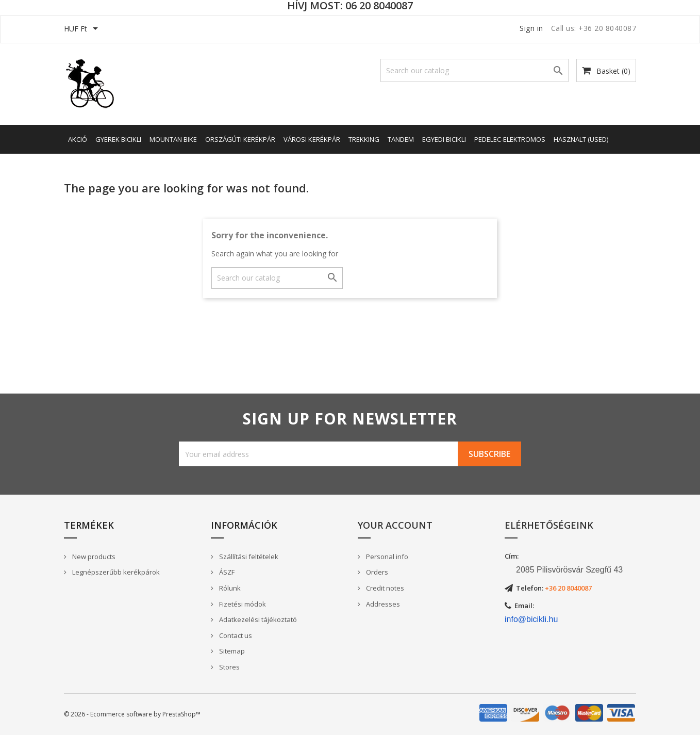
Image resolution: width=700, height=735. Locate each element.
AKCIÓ (78, 139)
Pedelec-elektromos (510, 139)
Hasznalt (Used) (581, 139)
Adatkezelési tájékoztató (257, 619)
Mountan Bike (173, 139)
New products (93, 557)
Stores (229, 667)
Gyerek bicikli (118, 139)
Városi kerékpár (312, 139)
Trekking (364, 139)
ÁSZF (226, 572)
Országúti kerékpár (240, 139)
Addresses (382, 604)
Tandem (401, 139)
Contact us (235, 635)
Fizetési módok (242, 604)
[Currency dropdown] (83, 29)
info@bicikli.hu (531, 619)
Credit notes (384, 588)
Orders (376, 572)
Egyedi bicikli (444, 139)
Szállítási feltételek (248, 557)
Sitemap (231, 651)
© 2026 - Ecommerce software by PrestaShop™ (132, 714)
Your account (395, 525)
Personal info (386, 557)
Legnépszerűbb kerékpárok (115, 572)
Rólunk (229, 588)
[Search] (474, 70)
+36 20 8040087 (568, 588)
